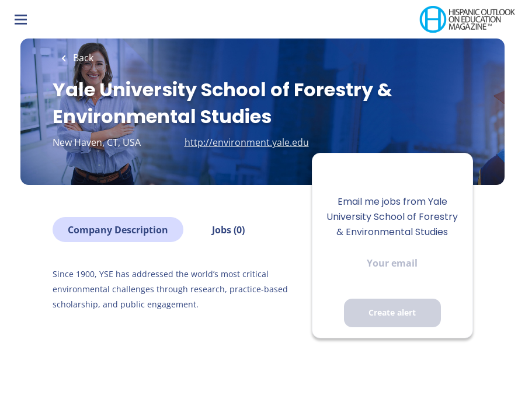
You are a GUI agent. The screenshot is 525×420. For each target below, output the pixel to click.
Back (82, 58)
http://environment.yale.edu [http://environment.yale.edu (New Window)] (247, 142)
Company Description (118, 230)
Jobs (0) (228, 230)
